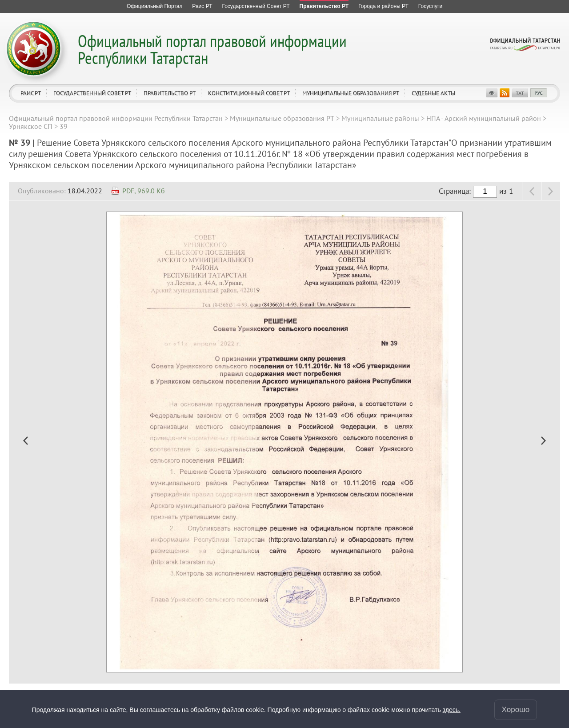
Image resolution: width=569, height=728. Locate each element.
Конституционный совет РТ (249, 93)
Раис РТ (31, 93)
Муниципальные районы (380, 118)
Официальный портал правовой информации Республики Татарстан (212, 49)
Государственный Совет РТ (92, 93)
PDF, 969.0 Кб (144, 191)
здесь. (452, 710)
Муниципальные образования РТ (351, 93)
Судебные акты (433, 93)
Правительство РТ (170, 93)
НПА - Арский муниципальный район (484, 118)
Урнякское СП (31, 126)
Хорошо (516, 710)
